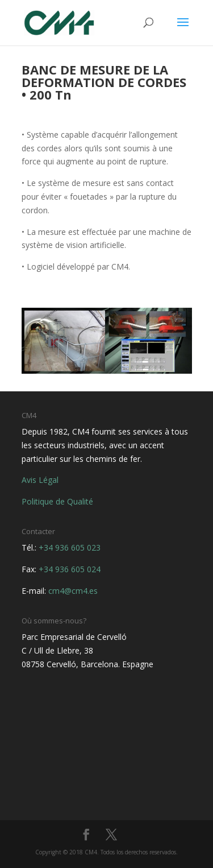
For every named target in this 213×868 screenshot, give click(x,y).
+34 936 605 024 (70, 569)
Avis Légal (40, 480)
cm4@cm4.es (73, 591)
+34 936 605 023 (70, 547)
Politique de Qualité (57, 501)
